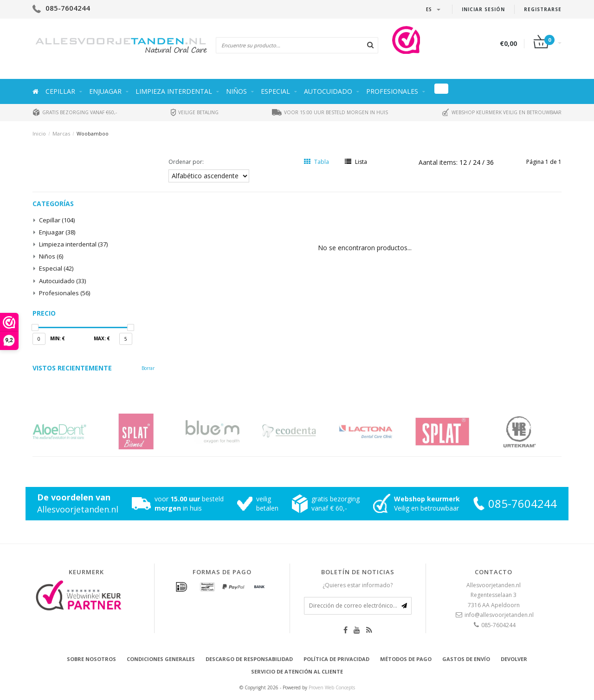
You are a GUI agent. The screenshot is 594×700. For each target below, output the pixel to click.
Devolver (514, 659)
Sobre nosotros (91, 659)
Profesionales (392, 91)
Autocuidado (328, 91)
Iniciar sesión (483, 9)
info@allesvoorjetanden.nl (499, 615)
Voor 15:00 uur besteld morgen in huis (330, 112)
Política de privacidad (336, 659)
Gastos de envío (466, 659)
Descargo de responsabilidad (249, 659)
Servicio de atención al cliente (297, 671)
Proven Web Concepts (332, 687)
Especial (275, 91)
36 (490, 162)
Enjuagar (105, 91)
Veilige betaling (195, 112)
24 (478, 162)
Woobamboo (93, 133)
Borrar (148, 368)
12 (464, 162)
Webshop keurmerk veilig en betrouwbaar (502, 112)
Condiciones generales (161, 659)
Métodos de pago (406, 659)
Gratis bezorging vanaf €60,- (75, 112)
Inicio (39, 133)
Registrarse (543, 9)
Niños (236, 91)
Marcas (61, 133)
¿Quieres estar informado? (358, 585)
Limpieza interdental (174, 91)
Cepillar (60, 91)
